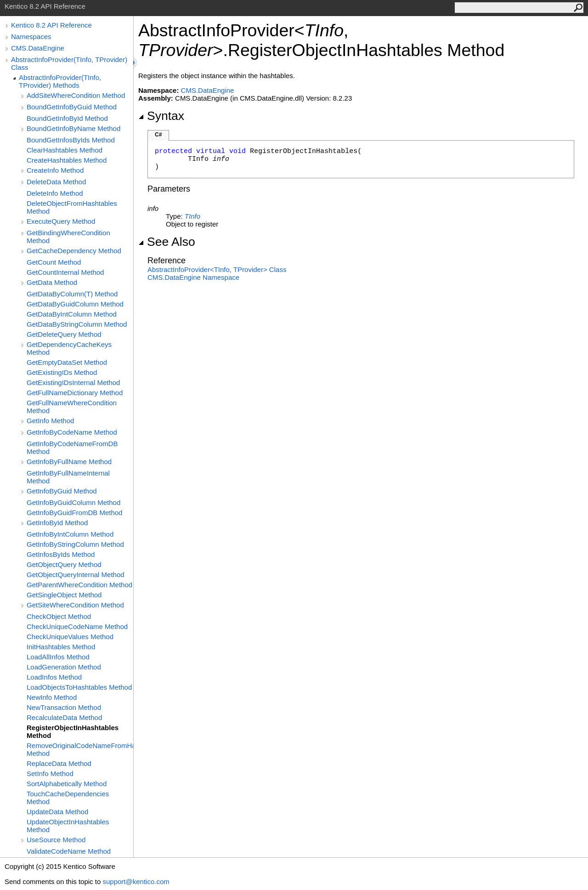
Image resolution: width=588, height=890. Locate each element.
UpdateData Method (57, 812)
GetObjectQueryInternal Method (76, 575)
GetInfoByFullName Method (69, 462)
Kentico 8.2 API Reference (51, 25)
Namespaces (31, 37)
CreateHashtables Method (67, 160)
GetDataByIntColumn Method (72, 314)
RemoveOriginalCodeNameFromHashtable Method (80, 749)
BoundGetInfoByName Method (73, 128)
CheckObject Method (59, 616)
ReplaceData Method (59, 763)
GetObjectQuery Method (64, 564)
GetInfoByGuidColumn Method (73, 502)
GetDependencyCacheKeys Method (69, 348)
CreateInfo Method (55, 170)
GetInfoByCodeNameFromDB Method (72, 448)
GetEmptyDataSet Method (67, 362)
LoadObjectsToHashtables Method (79, 687)
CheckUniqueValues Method (70, 637)
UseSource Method (56, 840)
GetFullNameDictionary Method (75, 393)
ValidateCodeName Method (69, 851)
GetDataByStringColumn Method (77, 324)
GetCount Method (54, 262)
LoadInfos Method (54, 677)
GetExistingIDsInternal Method (73, 383)
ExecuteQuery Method (61, 221)
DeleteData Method (56, 182)
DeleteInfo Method (55, 193)
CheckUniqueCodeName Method (77, 626)
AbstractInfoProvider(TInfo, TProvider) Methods (60, 81)
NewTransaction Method (64, 707)
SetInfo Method (50, 774)
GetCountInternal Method (65, 272)
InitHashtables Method (61, 647)
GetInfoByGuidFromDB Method (74, 513)
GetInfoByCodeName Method (72, 432)
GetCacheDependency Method (74, 251)
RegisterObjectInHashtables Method (73, 731)
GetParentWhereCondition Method (79, 585)
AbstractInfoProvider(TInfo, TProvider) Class (69, 63)
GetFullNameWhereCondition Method (72, 407)
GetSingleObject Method (64, 595)
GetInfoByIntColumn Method (70, 534)
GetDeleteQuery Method (64, 334)
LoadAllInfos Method (58, 657)
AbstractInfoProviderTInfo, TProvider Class (217, 269)
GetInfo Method (50, 421)
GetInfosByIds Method (61, 554)
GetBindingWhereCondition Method (68, 237)
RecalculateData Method (64, 717)
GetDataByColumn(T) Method (72, 294)
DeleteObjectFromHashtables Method (72, 207)
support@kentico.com (136, 881)
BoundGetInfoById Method (67, 118)
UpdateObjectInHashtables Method (68, 826)
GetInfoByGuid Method (62, 491)
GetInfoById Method (57, 523)
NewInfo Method (52, 697)
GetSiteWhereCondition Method (75, 605)
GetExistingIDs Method (62, 372)
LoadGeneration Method (64, 667)
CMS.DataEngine (38, 48)
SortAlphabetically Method (67, 784)
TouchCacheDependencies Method (68, 798)
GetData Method (52, 282)
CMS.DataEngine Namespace (193, 277)
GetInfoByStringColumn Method (75, 544)
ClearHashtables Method (65, 150)
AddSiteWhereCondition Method (76, 95)
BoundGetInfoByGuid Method (72, 107)
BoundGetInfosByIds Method (71, 140)
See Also (167, 242)
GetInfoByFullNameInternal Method (68, 477)
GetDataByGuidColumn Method (75, 304)
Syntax (161, 116)
